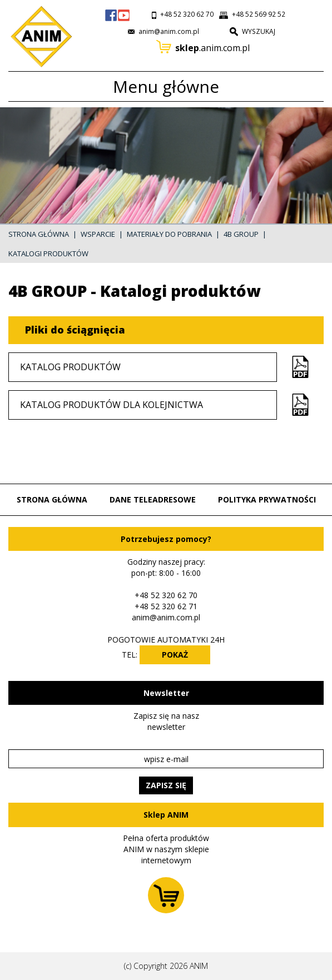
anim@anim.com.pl (166, 617)
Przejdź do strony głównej (39, 37)
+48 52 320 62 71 (166, 606)
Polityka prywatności (267, 499)
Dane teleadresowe (153, 499)
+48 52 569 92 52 (259, 14)
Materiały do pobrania (169, 234)
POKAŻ (175, 655)
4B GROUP (241, 234)
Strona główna (39, 234)
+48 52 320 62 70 (187, 14)
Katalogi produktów (48, 253)
